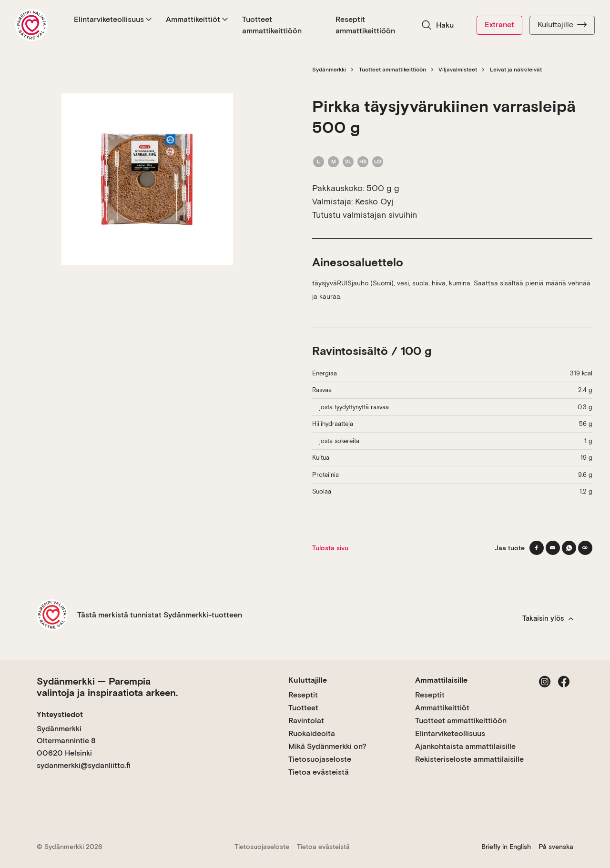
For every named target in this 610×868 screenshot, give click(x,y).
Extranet (499, 25)
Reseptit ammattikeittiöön (365, 25)
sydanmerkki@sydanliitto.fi (84, 765)
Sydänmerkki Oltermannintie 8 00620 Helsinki (66, 741)
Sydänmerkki (329, 70)
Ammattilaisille (441, 680)
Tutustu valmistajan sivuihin (365, 215)
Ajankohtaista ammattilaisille (465, 746)
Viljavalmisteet (458, 70)
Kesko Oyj (374, 201)
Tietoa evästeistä (319, 772)
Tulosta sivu (330, 548)
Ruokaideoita (312, 733)
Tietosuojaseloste (320, 759)
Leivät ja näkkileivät (516, 70)
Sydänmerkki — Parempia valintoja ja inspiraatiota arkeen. (107, 687)
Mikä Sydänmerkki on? (327, 746)
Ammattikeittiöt (197, 19)
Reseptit (303, 695)
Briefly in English (506, 847)
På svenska (556, 847)
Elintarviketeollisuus (113, 19)
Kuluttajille (562, 25)
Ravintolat (306, 721)
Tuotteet (303, 708)
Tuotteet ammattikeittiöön (272, 25)
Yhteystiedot (60, 714)
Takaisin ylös (548, 618)
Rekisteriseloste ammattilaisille (469, 759)
